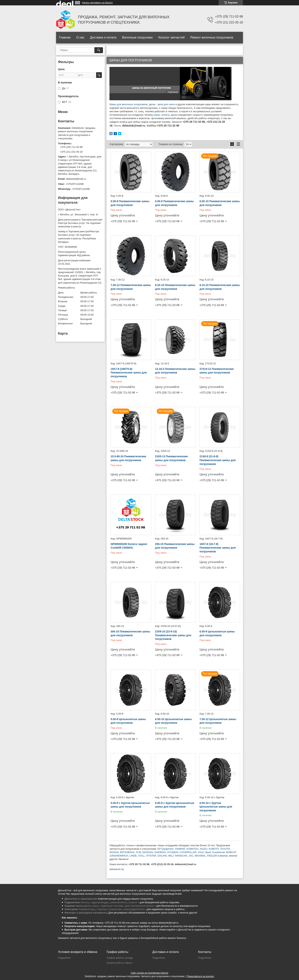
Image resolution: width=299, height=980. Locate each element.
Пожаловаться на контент (201, 976)
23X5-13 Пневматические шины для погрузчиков (171, 458)
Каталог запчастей (171, 37)
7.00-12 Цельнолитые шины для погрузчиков (218, 721)
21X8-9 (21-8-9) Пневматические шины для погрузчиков (217, 460)
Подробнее (64, 958)
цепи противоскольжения (139, 906)
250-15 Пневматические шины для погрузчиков (175, 546)
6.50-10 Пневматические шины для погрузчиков (220, 203)
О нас (80, 37)
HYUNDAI (173, 852)
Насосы (85, 902)
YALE (201, 852)
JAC (191, 856)
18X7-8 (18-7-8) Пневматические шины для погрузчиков (217, 548)
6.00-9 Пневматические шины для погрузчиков (174, 203)
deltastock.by (117, 869)
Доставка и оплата (103, 37)
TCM (138, 852)
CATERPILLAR (188, 852)
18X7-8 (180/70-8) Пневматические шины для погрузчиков (129, 373)
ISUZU (204, 849)
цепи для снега (166, 104)
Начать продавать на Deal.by (97, 3)
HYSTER (151, 856)
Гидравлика (72, 902)
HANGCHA (181, 856)
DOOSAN (148, 852)
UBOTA (215, 849)
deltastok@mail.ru (76, 179)
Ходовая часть (74, 906)
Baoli (208, 852)
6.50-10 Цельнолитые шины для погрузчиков (173, 721)
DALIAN (162, 856)
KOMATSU (193, 849)
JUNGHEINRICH (119, 856)
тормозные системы (112, 906)
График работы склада (120, 958)
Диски (88, 906)
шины (157, 115)
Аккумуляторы (87, 909)
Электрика (71, 909)
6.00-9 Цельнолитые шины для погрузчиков (217, 633)
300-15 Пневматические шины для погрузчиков (130, 633)
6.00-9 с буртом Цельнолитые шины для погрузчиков (175, 805)
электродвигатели (134, 909)
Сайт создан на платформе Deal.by (150, 973)
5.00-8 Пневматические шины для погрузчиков (130, 203)
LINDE (133, 856)
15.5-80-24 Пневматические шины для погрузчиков (128, 458)
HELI (171, 856)
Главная (65, 37)
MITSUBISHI (127, 852)
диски (153, 104)
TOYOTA (225, 849)
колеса (165, 115)
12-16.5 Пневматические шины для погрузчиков (175, 371)
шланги (133, 902)
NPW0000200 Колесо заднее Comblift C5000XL (129, 546)
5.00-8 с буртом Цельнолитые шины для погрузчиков (130, 805)
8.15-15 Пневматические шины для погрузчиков (220, 287)
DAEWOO (160, 852)
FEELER (212, 856)
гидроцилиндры (100, 902)
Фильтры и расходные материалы (86, 913)
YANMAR (180, 849)
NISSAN (114, 852)
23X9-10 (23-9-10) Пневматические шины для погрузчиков (173, 635)
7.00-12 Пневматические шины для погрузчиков (131, 287)
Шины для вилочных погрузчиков (129, 104)
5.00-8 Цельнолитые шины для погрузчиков (128, 721)
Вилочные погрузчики (137, 37)
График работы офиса (119, 963)
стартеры (102, 909)
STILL (142, 856)
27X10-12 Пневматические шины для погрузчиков (217, 371)
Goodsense (219, 852)
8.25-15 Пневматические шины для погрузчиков (175, 287)
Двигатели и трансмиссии (80, 899)
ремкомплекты (119, 902)
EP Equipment (165, 849)
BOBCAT (231, 852)
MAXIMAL (200, 856)
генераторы (115, 909)
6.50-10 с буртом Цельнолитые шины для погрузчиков (216, 807)
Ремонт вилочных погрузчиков (212, 37)
